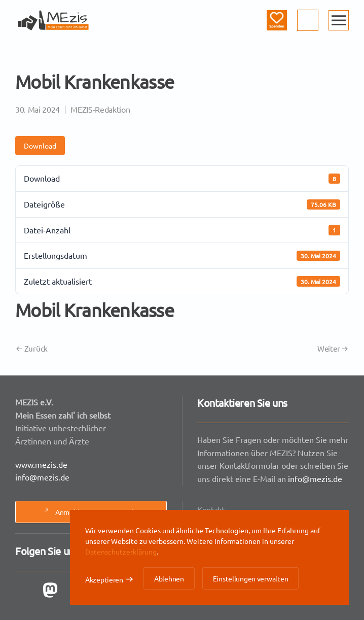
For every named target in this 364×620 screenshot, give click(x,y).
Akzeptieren (104, 579)
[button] (339, 20)
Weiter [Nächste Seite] (333, 348)
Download (40, 146)
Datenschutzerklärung (121, 552)
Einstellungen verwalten (251, 578)
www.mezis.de (42, 464)
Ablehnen (169, 578)
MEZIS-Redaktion (100, 109)
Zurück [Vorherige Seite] (32, 348)
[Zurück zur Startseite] (53, 20)
